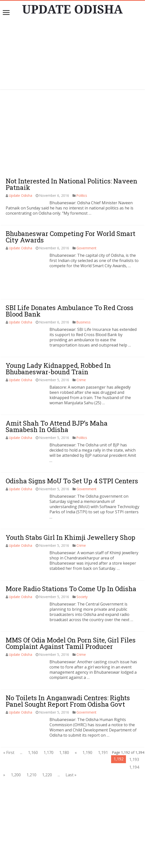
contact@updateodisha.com (78, 857)
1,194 (134, 746)
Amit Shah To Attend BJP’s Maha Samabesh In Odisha (57, 405)
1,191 (103, 731)
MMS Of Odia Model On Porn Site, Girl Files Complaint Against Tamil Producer (71, 622)
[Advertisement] (72, 55)
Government (86, 248)
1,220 (47, 753)
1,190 (87, 731)
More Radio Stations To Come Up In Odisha (71, 567)
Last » (71, 753)
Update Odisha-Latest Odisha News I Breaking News (80, 862)
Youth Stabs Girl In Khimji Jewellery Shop (71, 516)
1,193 (134, 738)
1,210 (31, 753)
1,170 (48, 731)
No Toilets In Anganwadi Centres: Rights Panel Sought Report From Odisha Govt (68, 679)
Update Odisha (21, 195)
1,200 (16, 753)
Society (82, 575)
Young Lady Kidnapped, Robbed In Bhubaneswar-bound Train (58, 347)
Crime (81, 358)
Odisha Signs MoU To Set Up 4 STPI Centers (72, 459)
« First (9, 731)
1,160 (33, 731)
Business (84, 301)
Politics (82, 195)
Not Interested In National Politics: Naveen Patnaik (72, 184)
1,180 (64, 731)
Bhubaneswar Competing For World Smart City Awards (71, 237)
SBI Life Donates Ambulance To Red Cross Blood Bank (70, 289)
